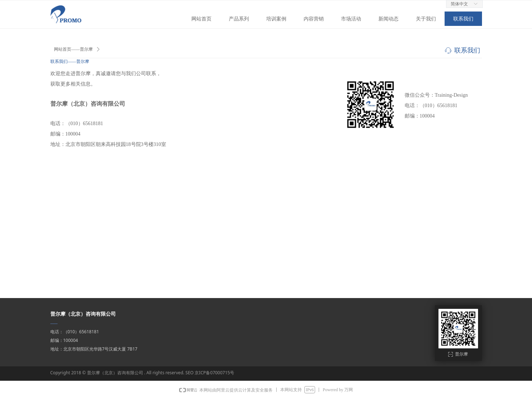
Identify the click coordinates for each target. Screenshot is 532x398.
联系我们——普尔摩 (70, 61)
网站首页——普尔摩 (73, 49)
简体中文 (459, 4)
